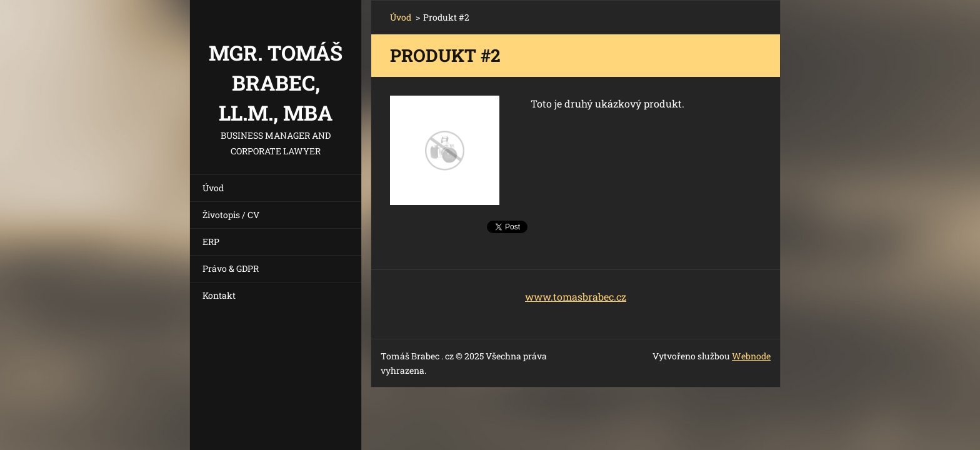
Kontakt (219, 295)
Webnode (751, 356)
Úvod (213, 188)
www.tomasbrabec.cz (576, 297)
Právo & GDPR (231, 268)
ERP (211, 242)
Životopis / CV (231, 215)
